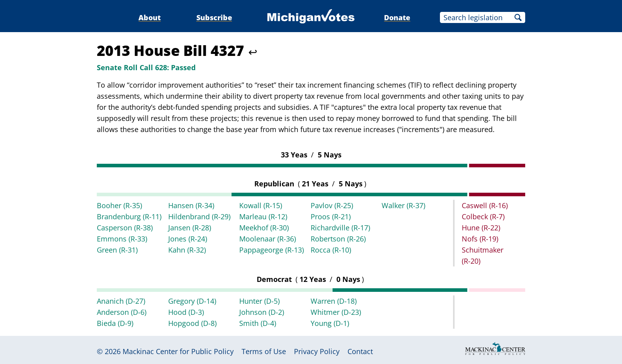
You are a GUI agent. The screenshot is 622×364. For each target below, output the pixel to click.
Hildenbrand (199, 216)
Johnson (262, 312)
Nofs (480, 239)
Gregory (192, 301)
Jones (188, 239)
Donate (397, 17)
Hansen (191, 205)
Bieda (115, 323)
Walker (403, 205)
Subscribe (214, 17)
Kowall (261, 205)
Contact (360, 351)
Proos (331, 216)
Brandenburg (129, 216)
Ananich (121, 301)
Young (330, 323)
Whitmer (336, 312)
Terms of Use (264, 351)
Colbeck (483, 216)
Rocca (331, 250)
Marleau (263, 216)
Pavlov (332, 205)
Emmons (122, 239)
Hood (186, 312)
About (150, 17)
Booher (119, 205)
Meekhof (264, 228)
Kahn (187, 250)
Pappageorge (272, 250)
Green (117, 250)
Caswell (485, 205)
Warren (334, 301)
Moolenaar (268, 239)
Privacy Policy (317, 351)
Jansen (190, 228)
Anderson (122, 312)
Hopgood (192, 323)
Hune (481, 228)
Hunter (259, 301)
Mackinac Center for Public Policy (178, 351)
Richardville (340, 228)
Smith (258, 323)
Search (518, 17)
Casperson (125, 228)
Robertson (338, 239)
